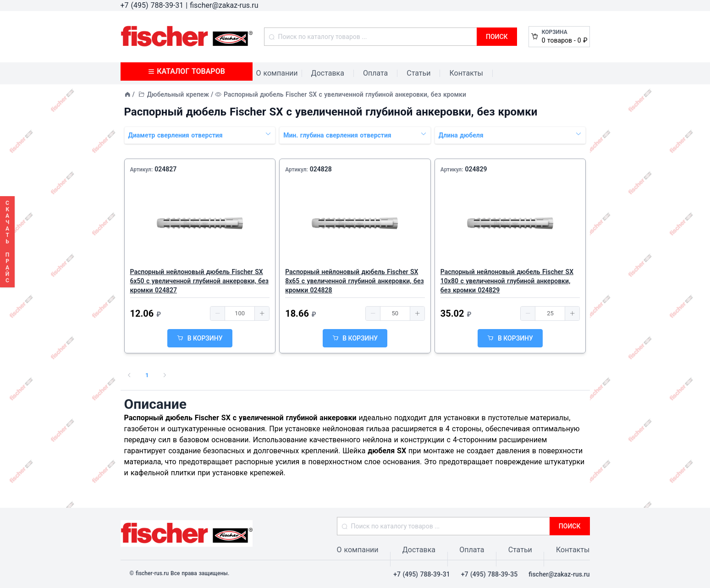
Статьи (418, 73)
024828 (321, 169)
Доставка (328, 73)
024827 (165, 169)
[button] (218, 313)
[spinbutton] (240, 313)
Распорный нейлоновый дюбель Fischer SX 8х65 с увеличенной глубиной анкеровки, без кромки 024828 (354, 281)
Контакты (466, 73)
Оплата (375, 73)
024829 (476, 169)
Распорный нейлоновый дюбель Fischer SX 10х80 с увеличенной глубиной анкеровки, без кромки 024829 (507, 281)
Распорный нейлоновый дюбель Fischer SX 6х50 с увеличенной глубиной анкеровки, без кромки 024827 (199, 281)
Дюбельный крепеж (178, 94)
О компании (277, 73)
